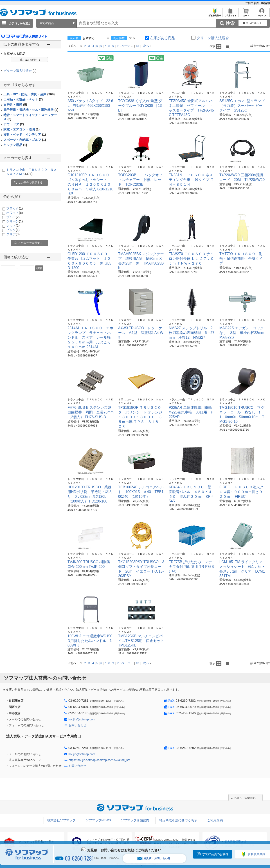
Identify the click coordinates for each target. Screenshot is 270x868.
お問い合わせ (77, 725)
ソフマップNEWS (98, 820)
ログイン (262, 14)
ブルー (13, 217)
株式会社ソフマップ (61, 820)
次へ (146, 46)
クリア (13, 234)
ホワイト (15, 213)
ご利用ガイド (230, 14)
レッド (13, 226)
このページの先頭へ (245, 798)
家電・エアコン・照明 (21, 129)
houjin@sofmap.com (82, 719)
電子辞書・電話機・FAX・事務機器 (31, 110)
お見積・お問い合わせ (154, 858)
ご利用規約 (253, 3)
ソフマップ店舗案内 (135, 820)
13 (137, 46)
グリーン (15, 221)
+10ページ (123, 46)
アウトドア (14, 124)
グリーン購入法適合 (20, 71)
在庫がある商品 (14, 54)
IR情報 (266, 3)
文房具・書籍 (15, 105)
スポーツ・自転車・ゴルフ (25, 140)
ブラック (15, 208)
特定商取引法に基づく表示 (178, 820)
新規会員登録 (215, 14)
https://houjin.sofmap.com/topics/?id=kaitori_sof (99, 760)
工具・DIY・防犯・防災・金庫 (29, 94)
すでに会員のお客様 (215, 854)
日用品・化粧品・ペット (23, 99)
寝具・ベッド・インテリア (25, 135)
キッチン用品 (15, 145)
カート (246, 14)
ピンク (13, 230)
